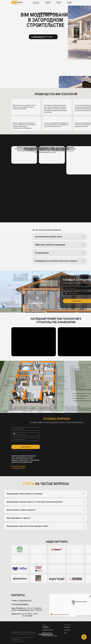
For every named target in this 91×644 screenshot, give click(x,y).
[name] (26, 429)
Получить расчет (26, 447)
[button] (37, 37)
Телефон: (21, 601)
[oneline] (26, 439)
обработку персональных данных (80, 304)
